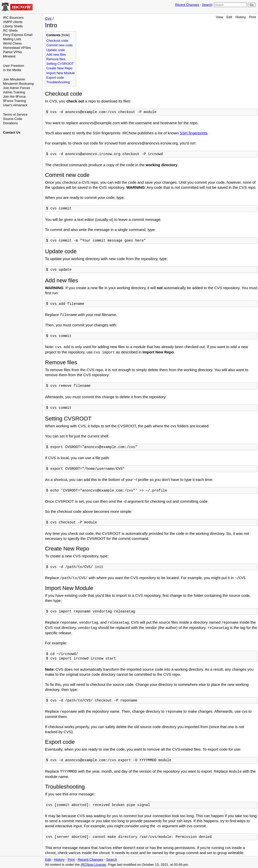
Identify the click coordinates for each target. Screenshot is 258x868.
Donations (10, 123)
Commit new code (59, 45)
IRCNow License (93, 865)
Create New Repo (59, 68)
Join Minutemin (14, 79)
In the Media (12, 70)
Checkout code (57, 41)
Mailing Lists (12, 39)
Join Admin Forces (17, 88)
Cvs (48, 18)
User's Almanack (15, 105)
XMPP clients (13, 22)
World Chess (12, 43)
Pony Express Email (18, 35)
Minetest (9, 56)
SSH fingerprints (194, 133)
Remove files (56, 59)
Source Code (13, 119)
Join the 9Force (14, 97)
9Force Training (14, 101)
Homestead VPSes (17, 48)
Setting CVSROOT (60, 64)
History (241, 17)
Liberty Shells (13, 26)
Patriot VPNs (12, 52)
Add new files (56, 55)
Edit (229, 17)
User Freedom (14, 66)
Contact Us (12, 132)
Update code (56, 50)
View (220, 17)
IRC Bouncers (13, 18)
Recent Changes (187, 5)
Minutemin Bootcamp (18, 84)
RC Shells (10, 30)
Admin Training (14, 92)
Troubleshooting (58, 82)
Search (207, 5)
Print (253, 17)
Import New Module (61, 73)
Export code (55, 78)
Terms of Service (15, 114)
